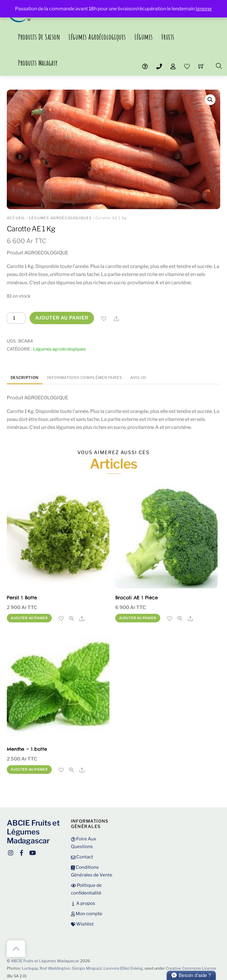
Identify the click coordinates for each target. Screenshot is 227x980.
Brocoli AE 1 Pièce (137, 598)
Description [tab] (25, 378)
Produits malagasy (38, 63)
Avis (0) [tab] (138, 378)
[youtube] (32, 852)
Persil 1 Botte (22, 598)
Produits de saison (39, 37)
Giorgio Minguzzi (87, 968)
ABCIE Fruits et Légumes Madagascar (45, 961)
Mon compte (87, 914)
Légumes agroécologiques (97, 37)
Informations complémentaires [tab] (84, 378)
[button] (210, 100)
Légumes (144, 37)
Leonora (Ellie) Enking (123, 968)
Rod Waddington (55, 968)
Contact (82, 857)
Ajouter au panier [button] (29, 618)
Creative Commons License (191, 968)
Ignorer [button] (204, 9)
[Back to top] (16, 949)
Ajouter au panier (62, 318)
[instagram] (11, 852)
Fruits (168, 37)
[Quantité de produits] (16, 318)
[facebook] (22, 852)
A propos (83, 903)
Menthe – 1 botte (27, 749)
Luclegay (30, 968)
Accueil (16, 218)
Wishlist (82, 924)
